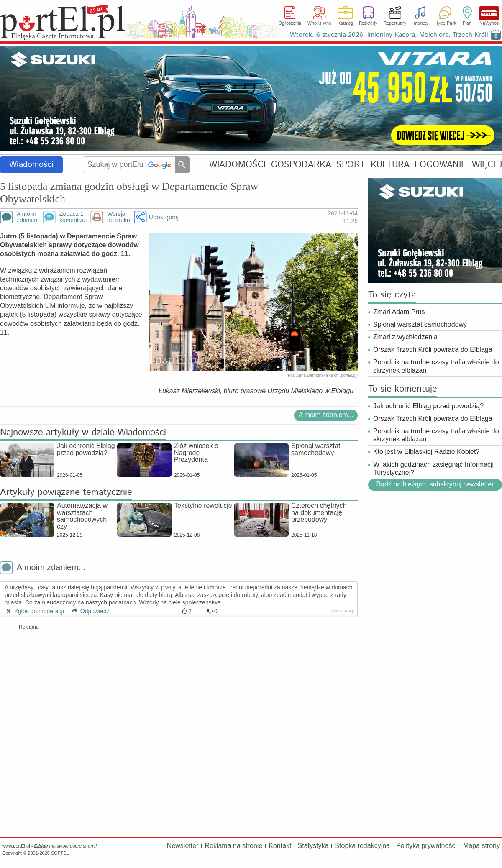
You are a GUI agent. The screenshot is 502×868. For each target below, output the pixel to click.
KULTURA (390, 165)
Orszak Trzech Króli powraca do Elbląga (433, 350)
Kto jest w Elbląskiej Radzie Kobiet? (426, 452)
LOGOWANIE (441, 165)
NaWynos (489, 13)
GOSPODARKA (301, 165)
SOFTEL (60, 853)
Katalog (345, 23)
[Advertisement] (179, 691)
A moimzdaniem (28, 217)
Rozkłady (368, 23)
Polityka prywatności (426, 846)
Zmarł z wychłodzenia (405, 337)
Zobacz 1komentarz (73, 217)
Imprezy (420, 23)
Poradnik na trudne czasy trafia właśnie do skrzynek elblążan (436, 366)
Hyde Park (445, 23)
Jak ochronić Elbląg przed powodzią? (428, 406)
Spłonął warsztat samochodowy (420, 324)
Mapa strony (482, 846)
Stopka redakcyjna (362, 846)
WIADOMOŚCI (237, 165)
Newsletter (183, 846)
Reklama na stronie (233, 846)
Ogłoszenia (290, 23)
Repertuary (395, 23)
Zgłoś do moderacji (34, 611)
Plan (467, 23)
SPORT (351, 165)
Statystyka (313, 846)
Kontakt (280, 846)
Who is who (319, 23)
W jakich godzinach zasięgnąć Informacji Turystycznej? (433, 469)
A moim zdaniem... (326, 415)
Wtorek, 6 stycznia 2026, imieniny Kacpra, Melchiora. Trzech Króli (389, 35)
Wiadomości (31, 165)
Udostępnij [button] (164, 217)
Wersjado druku (118, 217)
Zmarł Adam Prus (399, 312)
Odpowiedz (88, 611)
